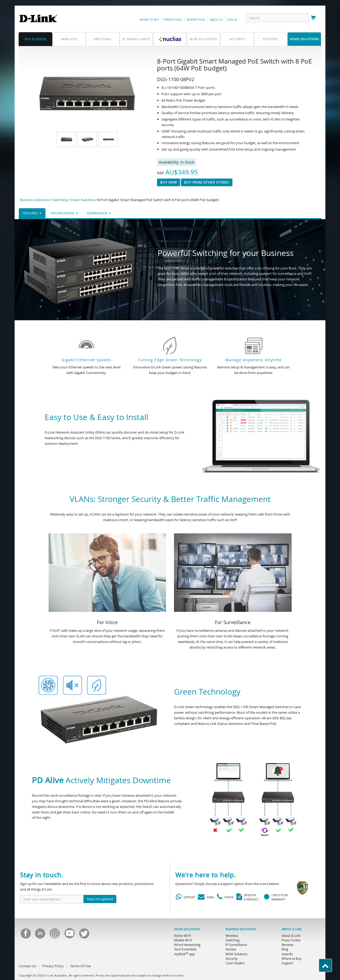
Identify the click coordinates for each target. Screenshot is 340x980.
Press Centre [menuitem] (291, 940)
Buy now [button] (169, 182)
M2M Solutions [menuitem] (237, 954)
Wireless (69, 39)
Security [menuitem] (231, 958)
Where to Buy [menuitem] (292, 958)
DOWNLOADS (99, 213)
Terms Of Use (80, 966)
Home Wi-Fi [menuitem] (182, 936)
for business (35, 39)
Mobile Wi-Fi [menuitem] (183, 940)
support (271, 39)
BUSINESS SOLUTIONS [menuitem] (241, 929)
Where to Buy (149, 20)
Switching (103, 39)
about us (216, 20)
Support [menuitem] (287, 963)
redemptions (196, 20)
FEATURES (32, 213)
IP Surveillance (136, 39)
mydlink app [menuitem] (184, 954)
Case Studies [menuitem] (235, 963)
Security (237, 39)
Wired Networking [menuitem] (187, 945)
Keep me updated (100, 899)
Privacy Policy (53, 966)
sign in (232, 20)
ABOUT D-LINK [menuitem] (292, 929)
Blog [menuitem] (285, 949)
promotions (173, 20)
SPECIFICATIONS (64, 213)
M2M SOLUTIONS (203, 39)
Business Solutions (35, 200)
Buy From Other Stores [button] (207, 182)
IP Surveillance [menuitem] (236, 945)
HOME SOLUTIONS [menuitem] (187, 929)
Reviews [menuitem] (288, 945)
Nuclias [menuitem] (231, 949)
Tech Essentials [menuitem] (185, 949)
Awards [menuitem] (287, 954)
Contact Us (27, 966)
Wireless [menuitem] (232, 936)
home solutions (304, 39)
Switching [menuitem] (233, 940)
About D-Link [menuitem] (291, 936)
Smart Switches (82, 200)
